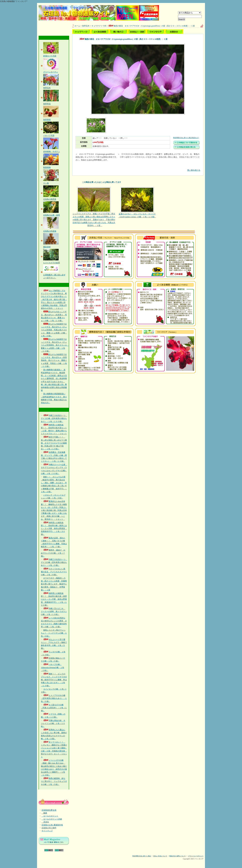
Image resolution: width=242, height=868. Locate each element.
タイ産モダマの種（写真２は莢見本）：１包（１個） (54, 708)
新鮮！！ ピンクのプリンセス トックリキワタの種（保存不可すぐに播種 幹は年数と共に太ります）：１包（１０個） (54, 680)
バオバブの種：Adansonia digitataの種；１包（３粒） (52, 667)
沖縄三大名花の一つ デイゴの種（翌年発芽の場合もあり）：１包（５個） (54, 562)
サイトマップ (47, 831)
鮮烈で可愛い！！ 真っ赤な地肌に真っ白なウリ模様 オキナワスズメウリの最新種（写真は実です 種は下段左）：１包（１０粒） (54, 443)
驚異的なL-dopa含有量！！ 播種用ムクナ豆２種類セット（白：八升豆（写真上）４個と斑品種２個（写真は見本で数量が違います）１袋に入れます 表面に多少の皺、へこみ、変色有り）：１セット (54, 510)
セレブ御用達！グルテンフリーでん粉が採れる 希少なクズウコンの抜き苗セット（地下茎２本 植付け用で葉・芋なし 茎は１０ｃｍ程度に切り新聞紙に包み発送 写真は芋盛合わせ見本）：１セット (54, 299)
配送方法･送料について (178, 856)
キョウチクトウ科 (99, 26)
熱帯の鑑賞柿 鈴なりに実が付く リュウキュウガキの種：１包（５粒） (54, 781)
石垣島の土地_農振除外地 (52, 825)
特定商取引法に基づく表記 (142, 856)
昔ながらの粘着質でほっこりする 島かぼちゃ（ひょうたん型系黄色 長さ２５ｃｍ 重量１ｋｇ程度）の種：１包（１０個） (55, 345)
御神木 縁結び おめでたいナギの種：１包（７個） (53, 553)
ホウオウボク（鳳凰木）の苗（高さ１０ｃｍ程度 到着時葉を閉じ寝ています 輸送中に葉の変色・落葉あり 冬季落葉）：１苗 (54, 584)
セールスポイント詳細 (52, 819)
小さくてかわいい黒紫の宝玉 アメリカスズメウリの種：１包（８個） (54, 572)
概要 (44, 813)
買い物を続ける (138, 168)
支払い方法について (160, 856)
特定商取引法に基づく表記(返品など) (186, 138)
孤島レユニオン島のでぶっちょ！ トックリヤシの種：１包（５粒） (54, 633)
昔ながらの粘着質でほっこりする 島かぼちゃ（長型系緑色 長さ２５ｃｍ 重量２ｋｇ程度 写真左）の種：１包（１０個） (54, 360)
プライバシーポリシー (196, 856)
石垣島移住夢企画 (49, 810)
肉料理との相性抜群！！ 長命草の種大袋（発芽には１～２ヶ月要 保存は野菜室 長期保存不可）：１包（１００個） (54, 599)
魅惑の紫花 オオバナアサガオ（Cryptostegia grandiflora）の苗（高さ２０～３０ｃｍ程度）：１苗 (151, 26)
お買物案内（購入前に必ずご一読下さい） (54, 275)
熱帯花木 (86, 26)
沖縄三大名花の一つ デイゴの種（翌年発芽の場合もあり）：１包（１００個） (54, 418)
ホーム (77, 26)
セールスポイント (50, 816)
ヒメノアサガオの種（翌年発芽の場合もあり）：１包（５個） (54, 698)
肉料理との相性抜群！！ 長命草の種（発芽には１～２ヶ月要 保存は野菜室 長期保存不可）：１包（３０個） (54, 529)
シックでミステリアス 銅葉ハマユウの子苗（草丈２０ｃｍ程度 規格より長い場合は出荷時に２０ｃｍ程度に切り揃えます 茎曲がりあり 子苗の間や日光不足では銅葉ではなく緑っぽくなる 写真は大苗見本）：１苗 (94, 207)
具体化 (45, 822)
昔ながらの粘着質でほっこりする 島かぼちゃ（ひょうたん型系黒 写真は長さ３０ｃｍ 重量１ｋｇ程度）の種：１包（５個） (54, 330)
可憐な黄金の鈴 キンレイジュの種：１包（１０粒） (53, 723)
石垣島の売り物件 (49, 828)
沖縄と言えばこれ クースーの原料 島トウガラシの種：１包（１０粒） (54, 611)
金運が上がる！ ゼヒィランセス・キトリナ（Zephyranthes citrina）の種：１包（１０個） (137, 202)
